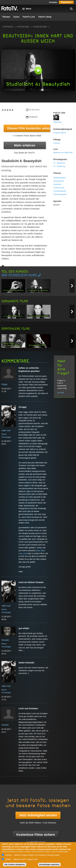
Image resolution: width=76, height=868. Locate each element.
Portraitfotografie (60, 191)
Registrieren (66, 2)
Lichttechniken (59, 188)
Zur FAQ (61, 393)
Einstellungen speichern (49, 865)
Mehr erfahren (25, 145)
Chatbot (8, 859)
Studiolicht (57, 184)
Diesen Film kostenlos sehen (29, 128)
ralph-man (6, 430)
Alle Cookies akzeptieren (15, 865)
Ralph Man (57, 122)
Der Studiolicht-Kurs (19, 275)
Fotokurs (57, 143)
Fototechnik (23, 27)
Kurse (17, 17)
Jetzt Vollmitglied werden (38, 815)
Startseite (8, 27)
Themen (6, 17)
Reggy (4, 384)
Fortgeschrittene (60, 133)
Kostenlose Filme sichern (36, 835)
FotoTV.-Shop (45, 17)
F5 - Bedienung (59, 166)
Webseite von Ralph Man (63, 153)
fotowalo (5, 640)
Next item (72, 286)
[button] (38, 71)
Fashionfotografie (60, 194)
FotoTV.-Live (29, 17)
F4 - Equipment (59, 163)
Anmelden (53, 2)
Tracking (8, 855)
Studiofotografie (59, 178)
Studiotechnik (40, 27)
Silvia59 (5, 725)
